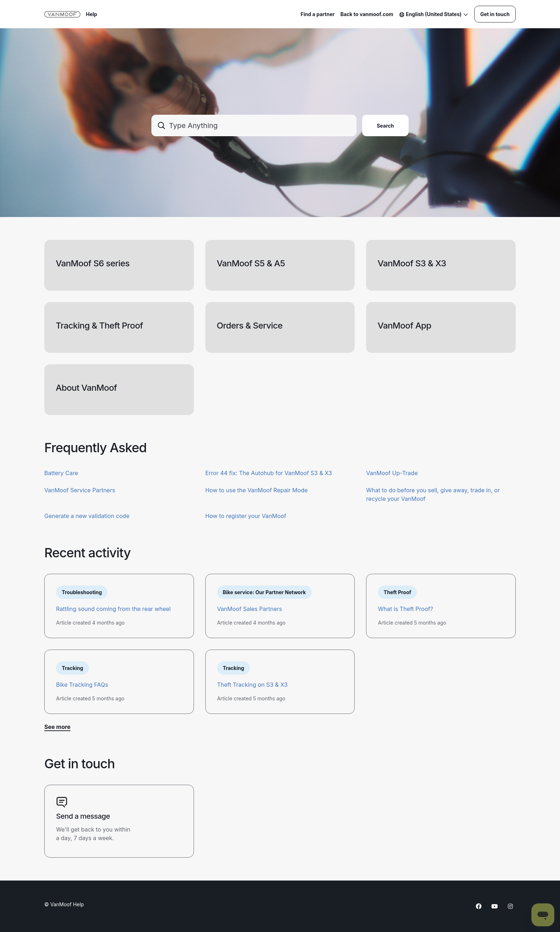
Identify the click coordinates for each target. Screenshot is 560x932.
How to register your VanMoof (246, 516)
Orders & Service (250, 326)
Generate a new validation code (87, 516)
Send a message (83, 816)
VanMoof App (404, 326)
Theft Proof (397, 592)
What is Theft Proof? (405, 609)
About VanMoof (86, 388)
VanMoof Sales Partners (250, 609)
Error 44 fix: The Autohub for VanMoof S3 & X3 (269, 473)
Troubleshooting (82, 592)
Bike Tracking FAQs (82, 685)
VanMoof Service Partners (80, 490)
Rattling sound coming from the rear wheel (113, 609)
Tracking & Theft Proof (99, 326)
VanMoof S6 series (93, 263)
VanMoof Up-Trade (392, 473)
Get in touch (495, 14)
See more (57, 727)
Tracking (72, 668)
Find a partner (318, 14)
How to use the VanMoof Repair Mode (257, 490)
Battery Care (61, 473)
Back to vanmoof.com (367, 14)
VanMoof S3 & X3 (412, 263)
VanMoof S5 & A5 (251, 263)
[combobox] (254, 125)
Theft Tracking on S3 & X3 (252, 685)
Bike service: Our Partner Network (264, 592)
